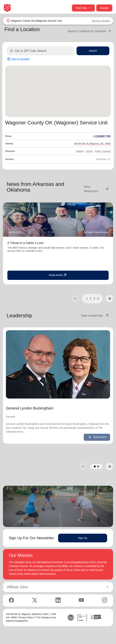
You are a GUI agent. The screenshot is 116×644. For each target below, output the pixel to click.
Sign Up (83, 538)
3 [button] (94, 299)
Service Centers (101, 21)
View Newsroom (97, 189)
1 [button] (87, 299)
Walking (80, 151)
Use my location (18, 59)
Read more (97, 437)
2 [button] (91, 299)
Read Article (58, 275)
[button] (109, 299)
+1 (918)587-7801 (102, 136)
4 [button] (98, 299)
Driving (89, 151)
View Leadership (95, 316)
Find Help (83, 8)
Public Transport (103, 151)
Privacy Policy (26, 618)
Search (93, 51)
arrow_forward (109, 299)
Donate (104, 8)
